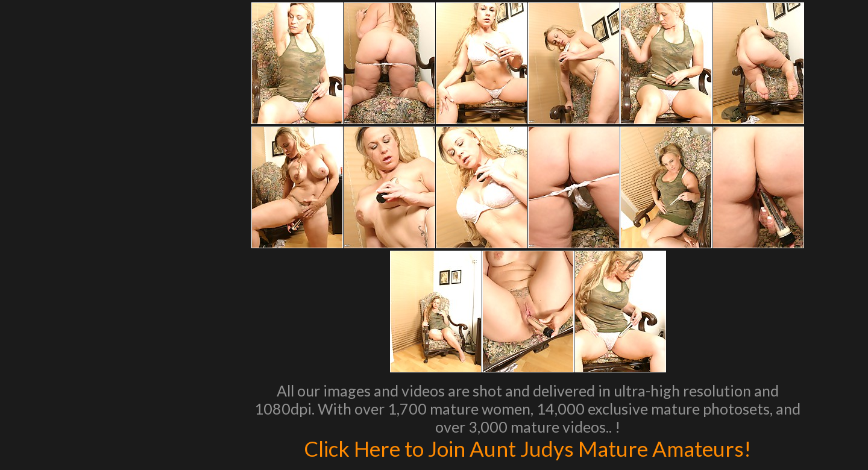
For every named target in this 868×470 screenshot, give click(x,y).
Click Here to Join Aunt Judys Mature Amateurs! (527, 448)
